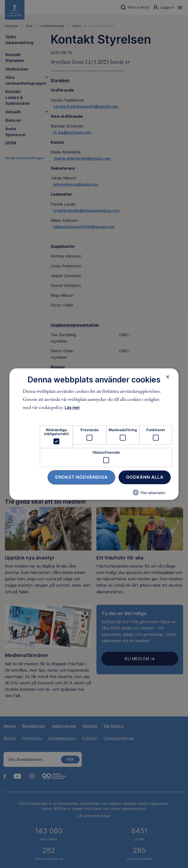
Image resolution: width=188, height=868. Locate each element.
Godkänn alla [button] (145, 477)
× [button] (168, 377)
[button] (149, 494)
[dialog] (94, 434)
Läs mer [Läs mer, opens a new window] (72, 408)
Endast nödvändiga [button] (82, 477)
